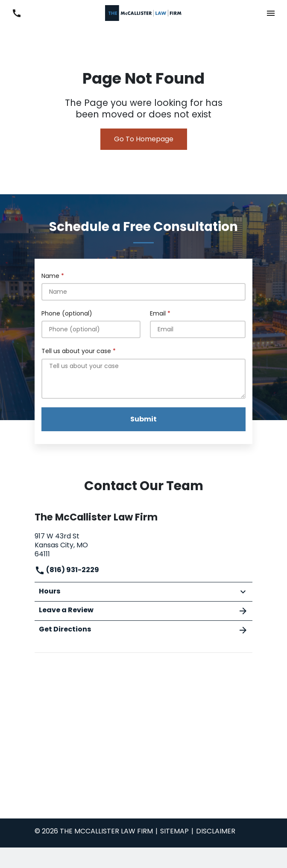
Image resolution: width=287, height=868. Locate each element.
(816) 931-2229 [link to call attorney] (67, 570)
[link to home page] (143, 13)
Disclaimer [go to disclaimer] (216, 831)
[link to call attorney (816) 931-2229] (16, 13)
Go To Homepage (144, 139)
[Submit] (143, 419)
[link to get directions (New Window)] (143, 544)
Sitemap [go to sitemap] (174, 831)
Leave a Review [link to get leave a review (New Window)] (143, 611)
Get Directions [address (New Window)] (143, 630)
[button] (271, 13)
